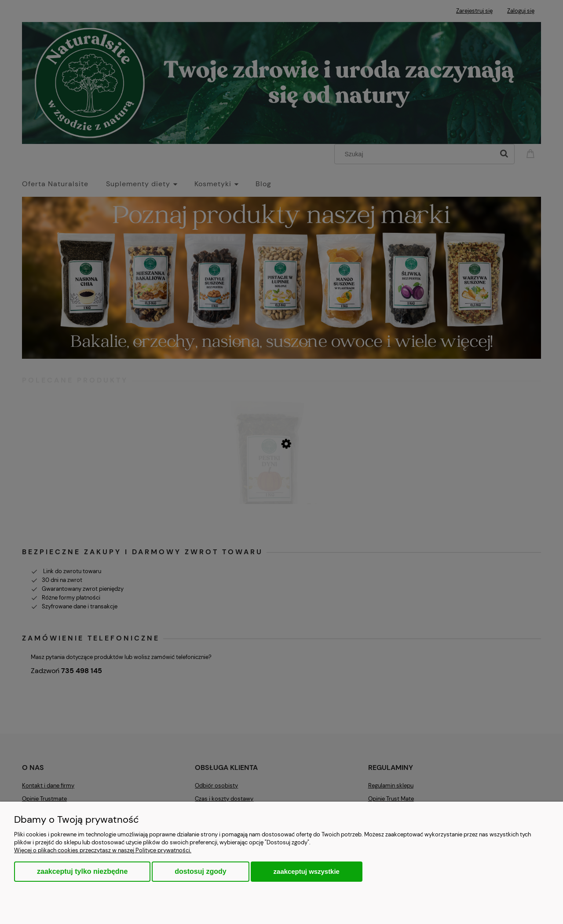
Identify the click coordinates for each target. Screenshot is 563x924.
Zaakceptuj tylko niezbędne (82, 871)
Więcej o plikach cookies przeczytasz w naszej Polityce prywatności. (103, 850)
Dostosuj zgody (200, 871)
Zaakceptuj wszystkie (307, 871)
